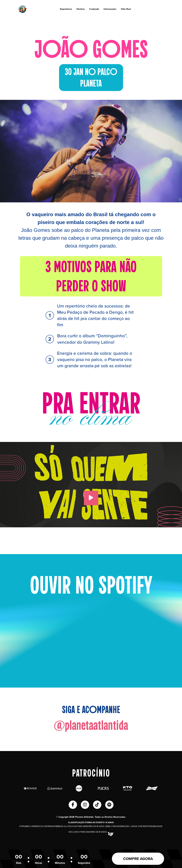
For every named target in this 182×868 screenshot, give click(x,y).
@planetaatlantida (91, 725)
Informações (110, 9)
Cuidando (94, 9)
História (81, 9)
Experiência (66, 9)
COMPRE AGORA (138, 859)
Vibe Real (126, 9)
